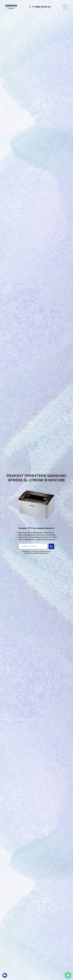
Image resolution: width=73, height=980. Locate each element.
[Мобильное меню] (65, 7)
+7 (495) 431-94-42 (68, 975)
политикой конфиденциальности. (36, 553)
